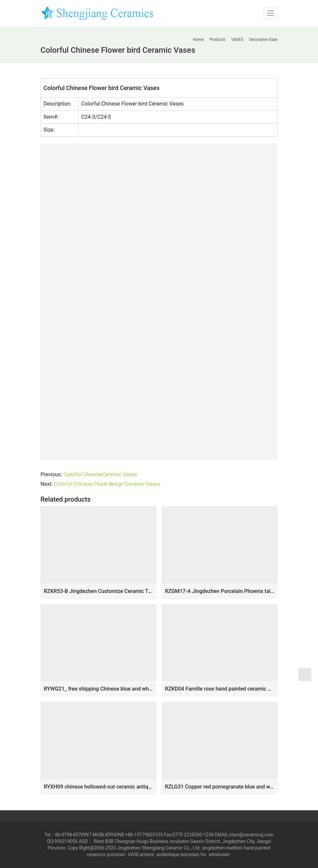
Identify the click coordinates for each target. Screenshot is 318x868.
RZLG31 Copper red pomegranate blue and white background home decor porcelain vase (220, 787)
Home (198, 40)
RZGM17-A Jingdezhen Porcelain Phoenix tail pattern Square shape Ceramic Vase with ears (220, 591)
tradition (234, 848)
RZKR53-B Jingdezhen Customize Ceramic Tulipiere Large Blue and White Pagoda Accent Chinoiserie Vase (98, 591)
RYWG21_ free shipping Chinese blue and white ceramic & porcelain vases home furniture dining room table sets (98, 689)
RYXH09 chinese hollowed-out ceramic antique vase (98, 787)
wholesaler (220, 854)
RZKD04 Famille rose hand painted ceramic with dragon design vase (220, 689)
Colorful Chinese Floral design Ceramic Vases (107, 484)
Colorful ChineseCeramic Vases (100, 474)
